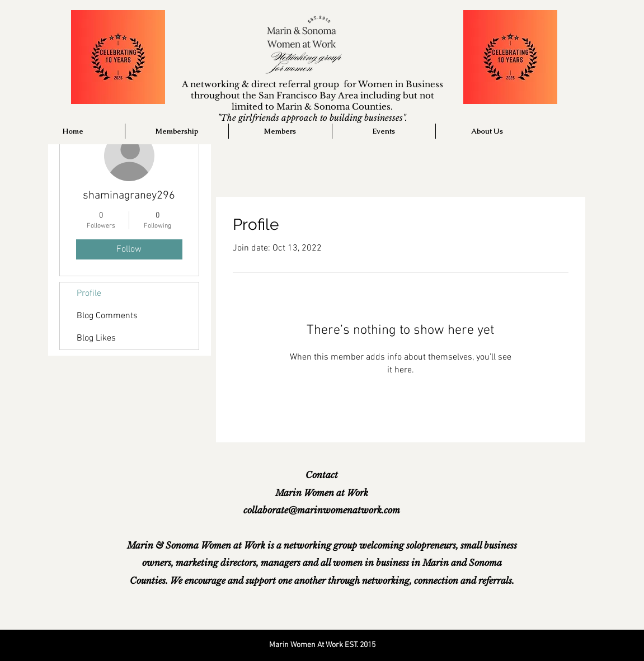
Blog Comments (107, 316)
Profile (89, 294)
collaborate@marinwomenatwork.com (322, 510)
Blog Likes (96, 338)
